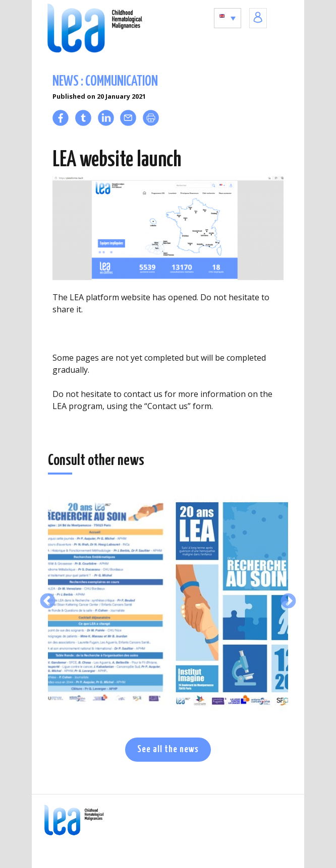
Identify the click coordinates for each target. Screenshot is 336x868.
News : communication (105, 82)
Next (288, 602)
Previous (48, 602)
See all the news (168, 749)
